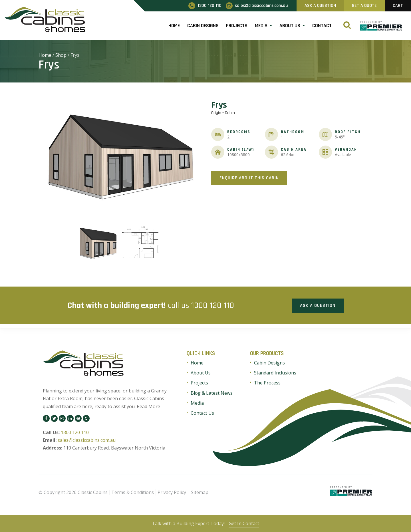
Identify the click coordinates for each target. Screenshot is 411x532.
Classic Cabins (93, 492)
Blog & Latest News (212, 392)
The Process (267, 382)
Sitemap (200, 492)
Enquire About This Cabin (249, 178)
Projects (237, 26)
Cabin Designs (203, 26)
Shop (61, 55)
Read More (148, 406)
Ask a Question (318, 305)
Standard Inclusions (275, 372)
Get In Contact (245, 523)
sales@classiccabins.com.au (87, 440)
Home (174, 26)
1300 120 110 (213, 305)
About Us (290, 26)
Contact (322, 26)
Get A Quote (364, 6)
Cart (398, 6)
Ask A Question (320, 6)
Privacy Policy (172, 492)
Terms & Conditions (133, 492)
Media (261, 26)
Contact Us (202, 412)
